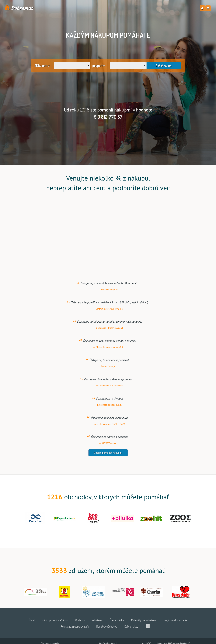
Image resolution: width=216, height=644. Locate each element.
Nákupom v (42, 65)
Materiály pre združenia (144, 620)
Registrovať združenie (175, 620)
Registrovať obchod (107, 626)
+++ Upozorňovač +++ (55, 620)
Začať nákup (164, 66)
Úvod (32, 620)
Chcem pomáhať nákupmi (108, 453)
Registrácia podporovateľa (75, 626)
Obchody (80, 620)
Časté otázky (117, 620)
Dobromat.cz (131, 626)
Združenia (97, 620)
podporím (99, 65)
